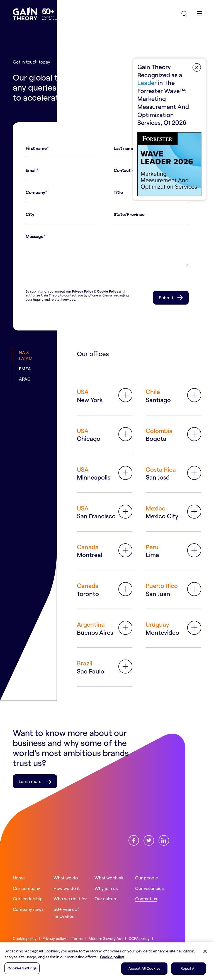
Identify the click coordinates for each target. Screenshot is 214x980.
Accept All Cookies (144, 968)
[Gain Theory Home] (35, 14)
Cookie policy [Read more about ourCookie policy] (25, 938)
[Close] (205, 951)
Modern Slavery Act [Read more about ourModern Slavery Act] (106, 938)
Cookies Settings (22, 968)
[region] (107, 961)
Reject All (188, 968)
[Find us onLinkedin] (164, 840)
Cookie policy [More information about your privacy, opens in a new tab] (112, 957)
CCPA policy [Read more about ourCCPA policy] (139, 938)
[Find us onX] (149, 840)
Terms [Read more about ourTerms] (77, 938)
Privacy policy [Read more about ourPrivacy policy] (54, 938)
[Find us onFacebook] (134, 840)
